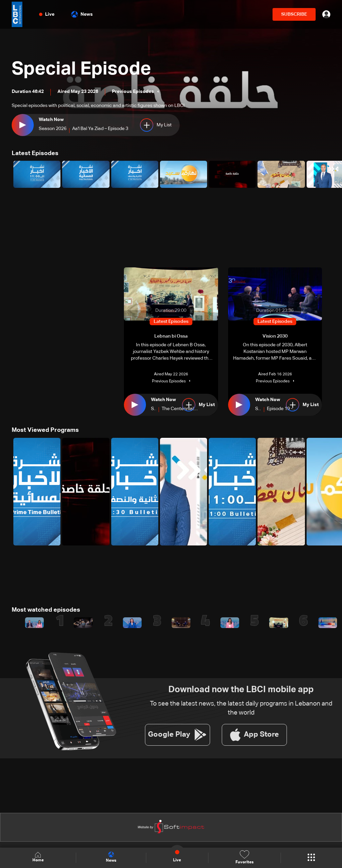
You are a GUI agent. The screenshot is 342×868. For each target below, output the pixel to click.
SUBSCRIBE (294, 14)
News (82, 14)
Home (38, 857)
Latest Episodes (35, 153)
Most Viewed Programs (45, 430)
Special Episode (83, 70)
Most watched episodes (46, 610)
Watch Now (51, 120)
